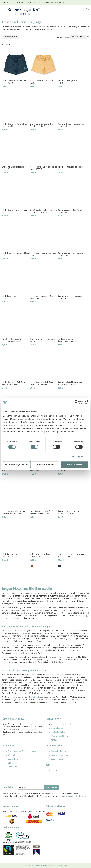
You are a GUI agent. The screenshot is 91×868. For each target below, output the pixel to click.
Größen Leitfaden (58, 732)
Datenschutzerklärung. (77, 796)
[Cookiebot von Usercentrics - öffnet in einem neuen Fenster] (76, 402)
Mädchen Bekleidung (59, 755)
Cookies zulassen (74, 464)
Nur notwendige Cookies (17, 464)
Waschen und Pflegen (60, 736)
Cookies (11, 763)
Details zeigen (76, 457)
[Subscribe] (52, 787)
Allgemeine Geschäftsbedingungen (22, 751)
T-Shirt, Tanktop (81, 616)
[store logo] (24, 12)
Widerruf (11, 755)
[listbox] (44, 566)
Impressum (12, 767)
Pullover (5, 618)
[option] (32, 566)
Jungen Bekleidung (59, 751)
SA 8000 (35, 697)
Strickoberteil (19, 618)
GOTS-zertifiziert (56, 675)
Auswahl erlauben (45, 464)
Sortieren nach (63, 37)
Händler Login (56, 770)
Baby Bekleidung (58, 759)
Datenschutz (13, 759)
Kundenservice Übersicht (61, 724)
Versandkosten (57, 728)
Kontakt (54, 740)
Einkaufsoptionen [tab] (10, 37)
